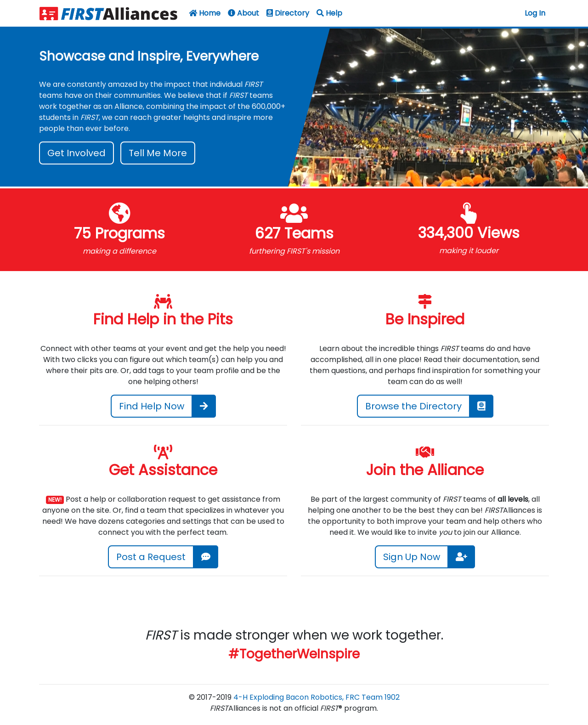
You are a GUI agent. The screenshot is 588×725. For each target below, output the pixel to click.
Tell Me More (158, 153)
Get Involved (76, 153)
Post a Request (151, 557)
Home (205, 13)
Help (329, 13)
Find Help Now (152, 406)
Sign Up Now (412, 557)
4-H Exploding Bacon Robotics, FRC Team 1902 (317, 697)
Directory (288, 13)
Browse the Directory (413, 406)
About (243, 13)
